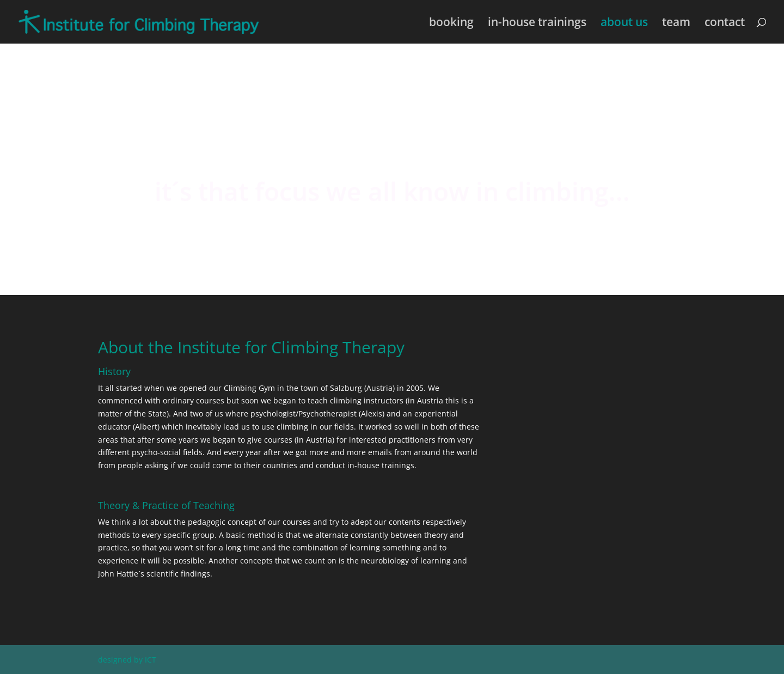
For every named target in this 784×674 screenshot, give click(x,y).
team (676, 24)
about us (624, 24)
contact (725, 24)
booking (451, 24)
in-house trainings (537, 24)
